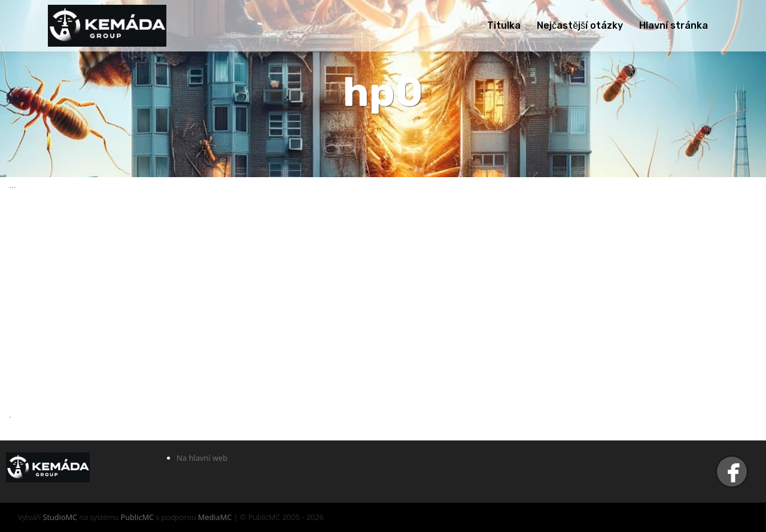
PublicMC (137, 517)
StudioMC (60, 517)
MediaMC (215, 517)
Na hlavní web (202, 458)
